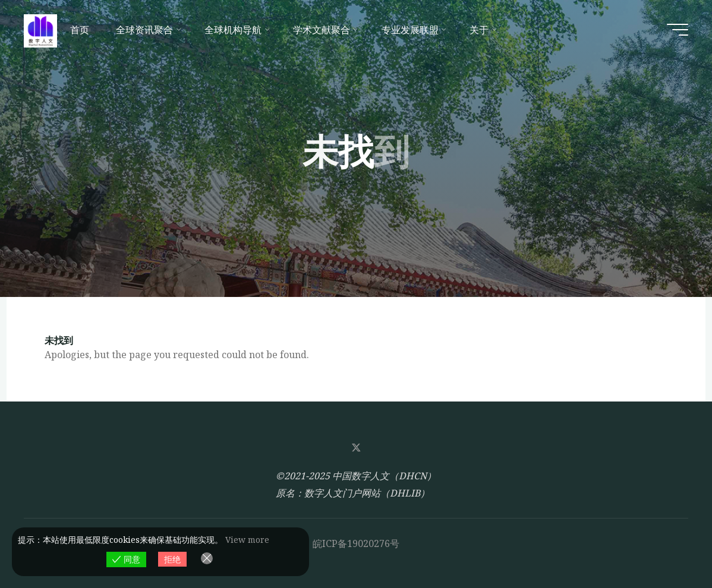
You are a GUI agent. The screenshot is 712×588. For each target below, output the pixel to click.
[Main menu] (678, 30)
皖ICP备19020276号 (356, 543)
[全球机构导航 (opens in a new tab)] (236, 30)
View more (247, 540)
